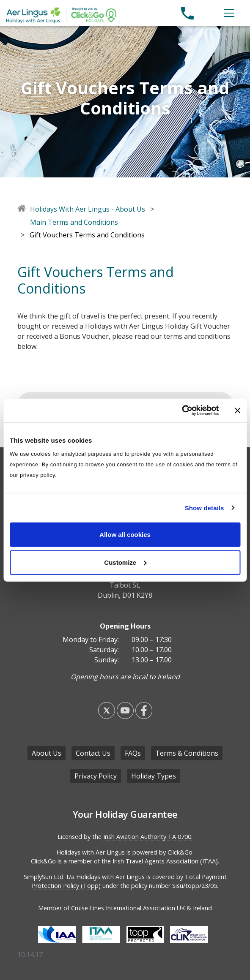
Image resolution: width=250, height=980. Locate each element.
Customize (125, 562)
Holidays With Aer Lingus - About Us (88, 209)
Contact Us (93, 753)
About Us (47, 753)
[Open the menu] (229, 13)
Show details (205, 508)
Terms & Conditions (187, 753)
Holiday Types (154, 776)
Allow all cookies (125, 535)
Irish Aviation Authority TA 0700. (148, 837)
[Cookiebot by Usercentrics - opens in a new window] (182, 411)
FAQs (133, 753)
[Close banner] (237, 411)
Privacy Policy (96, 776)
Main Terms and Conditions (74, 222)
